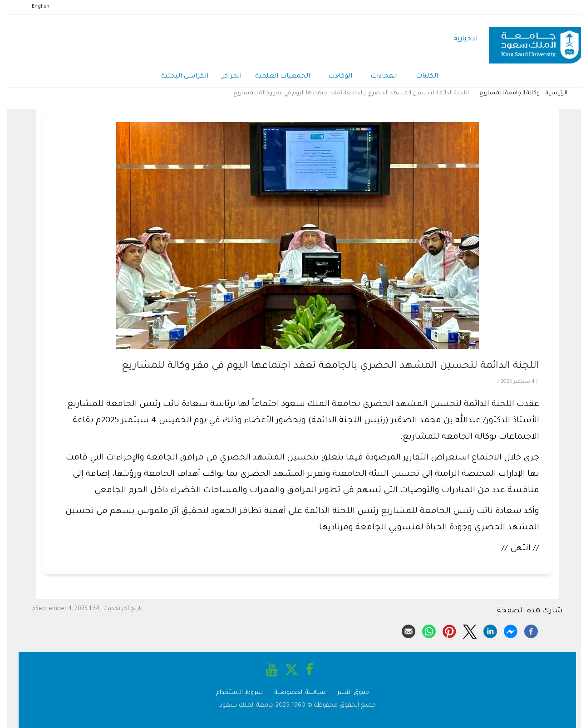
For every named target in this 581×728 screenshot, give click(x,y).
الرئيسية (550, 93)
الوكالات (333, 77)
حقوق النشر (346, 693)
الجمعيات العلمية (276, 77)
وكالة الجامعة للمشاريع (503, 93)
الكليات (420, 77)
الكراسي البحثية (178, 77)
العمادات (377, 77)
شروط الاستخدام (233, 693)
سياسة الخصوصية (293, 693)
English (34, 7)
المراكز (225, 77)
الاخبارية (459, 39)
